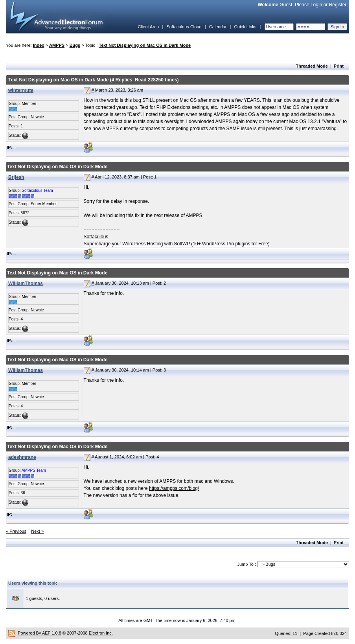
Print (339, 66)
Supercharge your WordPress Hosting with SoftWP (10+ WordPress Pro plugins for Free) (177, 244)
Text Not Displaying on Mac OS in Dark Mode (145, 45)
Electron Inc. (101, 633)
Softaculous (96, 237)
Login (316, 5)
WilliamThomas (26, 283)
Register (338, 5)
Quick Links (245, 27)
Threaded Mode (312, 66)
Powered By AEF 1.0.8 (40, 633)
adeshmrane (22, 457)
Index (39, 45)
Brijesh (16, 177)
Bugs (75, 45)
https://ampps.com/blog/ (174, 488)
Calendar (218, 27)
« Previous (16, 531)
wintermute (21, 90)
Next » (37, 531)
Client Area (148, 27)
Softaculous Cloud (184, 27)
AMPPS (57, 45)
